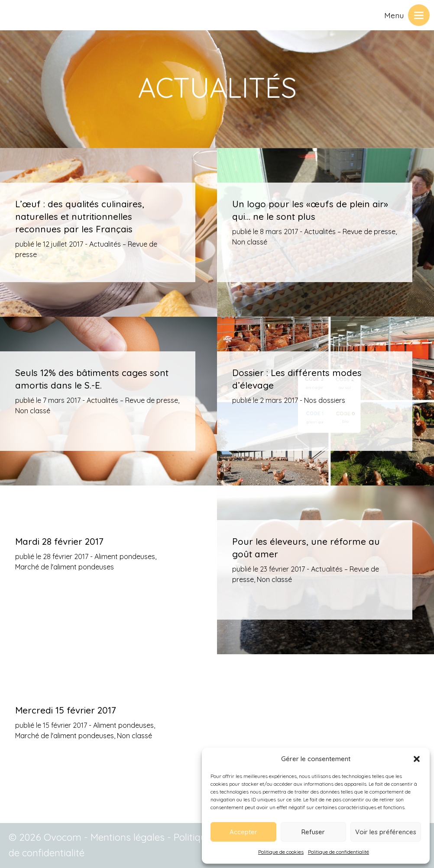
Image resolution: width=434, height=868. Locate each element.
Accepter (243, 832)
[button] (417, 759)
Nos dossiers (325, 400)
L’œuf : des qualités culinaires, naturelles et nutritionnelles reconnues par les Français (80, 216)
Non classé (250, 242)
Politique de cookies (281, 852)
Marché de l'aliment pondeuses (65, 567)
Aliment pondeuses (125, 556)
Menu (394, 15)
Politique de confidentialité (338, 852)
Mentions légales (128, 837)
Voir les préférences (386, 832)
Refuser (313, 832)
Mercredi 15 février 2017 (66, 710)
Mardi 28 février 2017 (59, 541)
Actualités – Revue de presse (350, 231)
